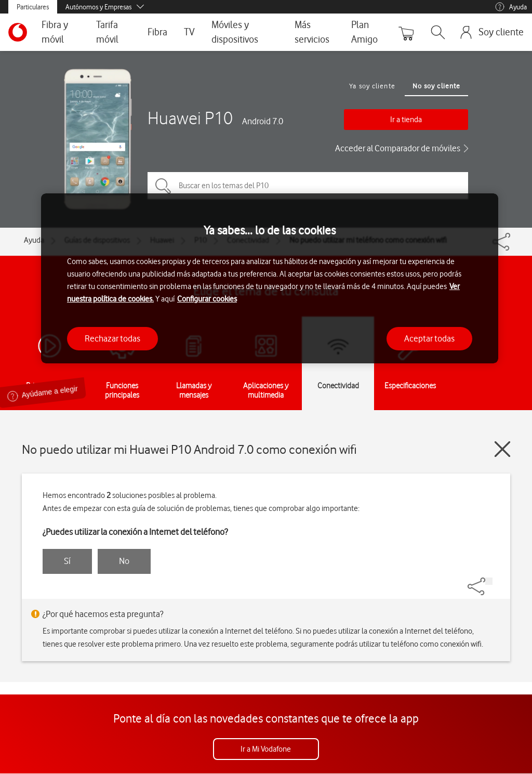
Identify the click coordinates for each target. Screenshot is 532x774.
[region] (270, 278)
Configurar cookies (207, 299)
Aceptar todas (429, 338)
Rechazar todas (112, 338)
